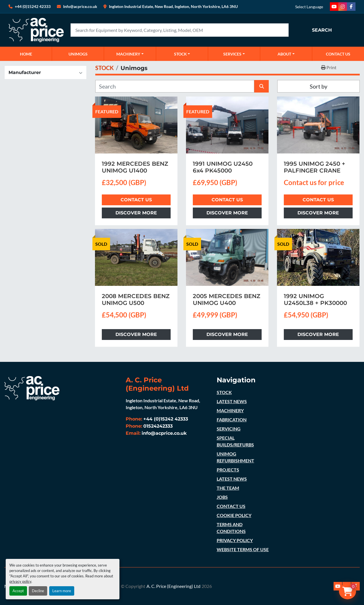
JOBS (222, 497)
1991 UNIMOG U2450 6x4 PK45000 (223, 167)
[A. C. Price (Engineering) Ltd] (32, 388)
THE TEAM (228, 488)
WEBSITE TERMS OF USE (243, 549)
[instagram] (343, 7)
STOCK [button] (180, 54)
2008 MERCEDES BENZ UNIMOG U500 (136, 300)
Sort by (318, 86)
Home (26, 54)
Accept (18, 591)
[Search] (180, 30)
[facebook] (351, 7)
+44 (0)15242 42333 (33, 6)
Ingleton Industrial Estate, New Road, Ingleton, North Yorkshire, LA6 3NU (173, 6)
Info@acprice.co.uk (80, 6)
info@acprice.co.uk (164, 433)
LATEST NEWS (232, 401)
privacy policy (20, 581)
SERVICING (229, 429)
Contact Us (136, 200)
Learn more (62, 591)
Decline (38, 591)
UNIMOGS (78, 54)
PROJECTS (228, 470)
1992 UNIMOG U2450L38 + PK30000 (315, 300)
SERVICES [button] (232, 54)
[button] (130, 54)
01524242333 (158, 426)
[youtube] (334, 7)
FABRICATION (232, 420)
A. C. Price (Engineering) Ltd (173, 586)
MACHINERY (128, 54)
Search (322, 30)
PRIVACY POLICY (235, 540)
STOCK (224, 392)
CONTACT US (338, 54)
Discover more (136, 213)
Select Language (309, 7)
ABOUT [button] (284, 54)
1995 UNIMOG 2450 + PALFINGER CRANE (315, 167)
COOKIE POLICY (234, 515)
